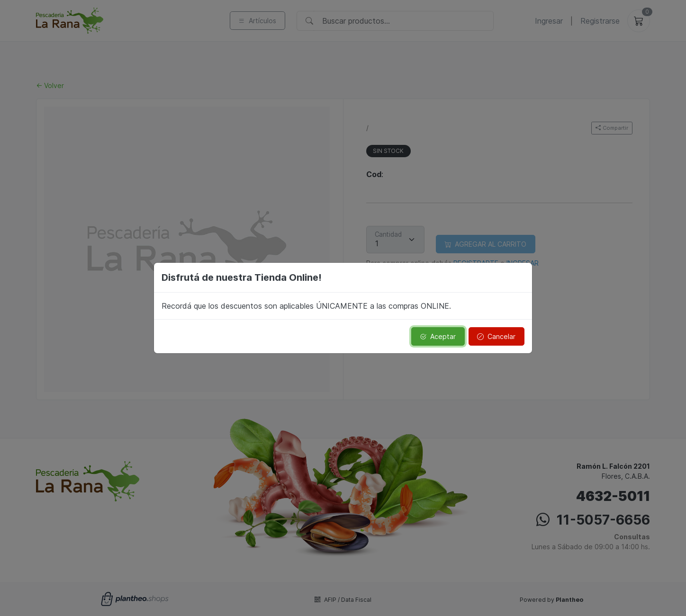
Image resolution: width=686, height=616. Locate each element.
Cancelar (496, 336)
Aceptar (438, 336)
